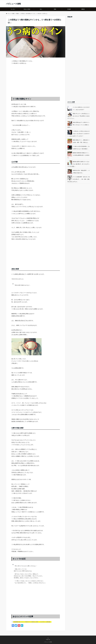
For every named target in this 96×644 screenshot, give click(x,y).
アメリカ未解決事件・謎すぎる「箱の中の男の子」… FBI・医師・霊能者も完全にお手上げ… (79, 179)
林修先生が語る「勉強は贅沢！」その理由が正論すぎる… (81, 172)
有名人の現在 (27, 9)
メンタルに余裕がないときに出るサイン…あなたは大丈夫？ (81, 108)
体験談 (83, 9)
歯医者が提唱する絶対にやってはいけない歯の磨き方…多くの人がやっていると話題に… (79, 164)
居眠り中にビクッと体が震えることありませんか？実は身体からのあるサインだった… (79, 116)
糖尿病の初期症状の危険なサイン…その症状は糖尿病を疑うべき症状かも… (79, 155)
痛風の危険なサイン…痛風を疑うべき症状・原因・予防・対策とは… (81, 141)
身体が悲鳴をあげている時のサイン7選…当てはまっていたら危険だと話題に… (79, 125)
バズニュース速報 (13, 4)
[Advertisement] (36, 82)
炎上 (41, 9)
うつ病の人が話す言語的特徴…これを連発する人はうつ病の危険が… (81, 148)
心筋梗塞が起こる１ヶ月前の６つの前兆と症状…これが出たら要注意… (32, 622)
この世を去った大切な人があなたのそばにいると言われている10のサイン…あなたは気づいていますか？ (79, 134)
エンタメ (13, 9)
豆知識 (69, 9)
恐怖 (55, 9)
